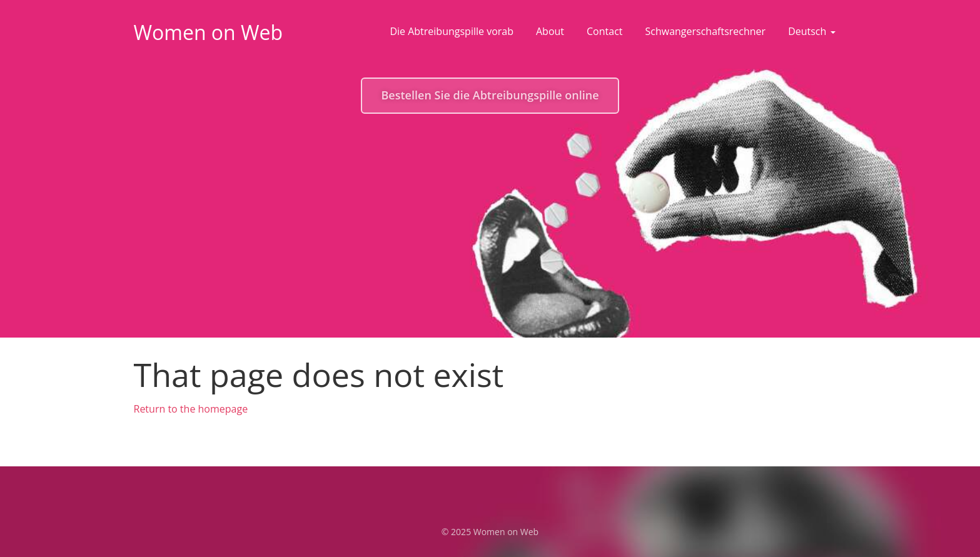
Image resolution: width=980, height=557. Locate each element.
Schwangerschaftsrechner (706, 31)
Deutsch (811, 31)
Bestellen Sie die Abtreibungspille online (490, 95)
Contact (604, 31)
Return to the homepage (191, 409)
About (550, 31)
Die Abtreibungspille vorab (452, 31)
